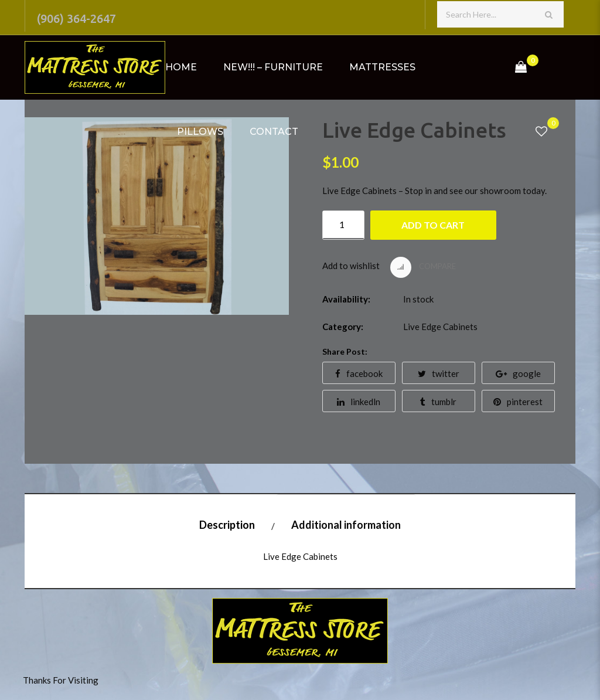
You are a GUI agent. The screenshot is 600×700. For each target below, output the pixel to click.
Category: (343, 327)
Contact (274, 132)
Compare (423, 267)
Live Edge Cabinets (440, 327)
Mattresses (382, 67)
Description (227, 525)
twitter (439, 373)
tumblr (438, 402)
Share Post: (345, 351)
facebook (359, 373)
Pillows (200, 132)
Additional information (346, 525)
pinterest (518, 402)
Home (181, 67)
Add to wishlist (351, 266)
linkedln (359, 402)
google (518, 373)
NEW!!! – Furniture (273, 67)
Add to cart (433, 225)
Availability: (346, 299)
